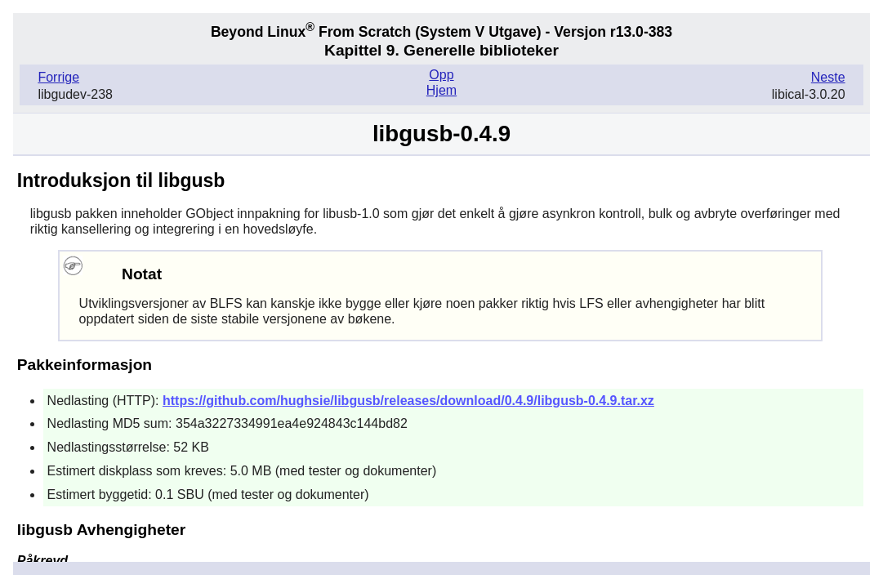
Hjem (441, 90)
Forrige (58, 77)
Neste (828, 77)
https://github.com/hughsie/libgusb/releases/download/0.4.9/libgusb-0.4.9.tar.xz (408, 401)
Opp (441, 75)
